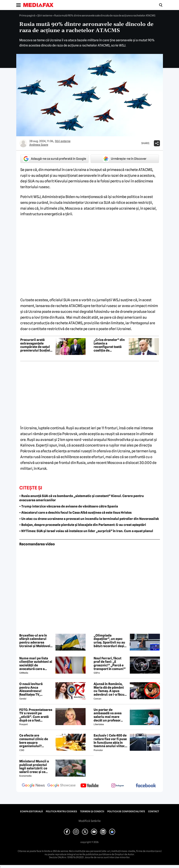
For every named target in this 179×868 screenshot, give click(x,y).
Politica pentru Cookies (61, 811)
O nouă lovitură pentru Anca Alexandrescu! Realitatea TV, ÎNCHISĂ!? (31, 689)
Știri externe (45, 15)
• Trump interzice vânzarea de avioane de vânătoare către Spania (69, 506)
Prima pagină (27, 15)
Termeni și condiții (92, 811)
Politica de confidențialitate (126, 811)
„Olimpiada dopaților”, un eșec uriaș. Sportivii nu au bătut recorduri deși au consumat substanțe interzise (109, 641)
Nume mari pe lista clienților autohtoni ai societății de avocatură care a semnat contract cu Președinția (36, 664)
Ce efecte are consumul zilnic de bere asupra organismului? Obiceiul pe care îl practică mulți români (36, 741)
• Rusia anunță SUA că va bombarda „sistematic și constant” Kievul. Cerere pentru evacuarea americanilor (82, 498)
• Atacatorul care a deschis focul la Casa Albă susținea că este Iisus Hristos (75, 513)
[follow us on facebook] (146, 786)
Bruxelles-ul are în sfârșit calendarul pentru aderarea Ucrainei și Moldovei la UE (35, 641)
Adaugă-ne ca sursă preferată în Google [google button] (54, 159)
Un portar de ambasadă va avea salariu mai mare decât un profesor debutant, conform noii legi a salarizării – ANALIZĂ (110, 715)
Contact (154, 811)
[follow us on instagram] (118, 786)
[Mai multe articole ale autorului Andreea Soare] (23, 143)
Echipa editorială (31, 811)
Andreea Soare (39, 145)
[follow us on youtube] (90, 786)
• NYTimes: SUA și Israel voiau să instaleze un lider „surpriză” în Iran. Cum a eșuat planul (86, 531)
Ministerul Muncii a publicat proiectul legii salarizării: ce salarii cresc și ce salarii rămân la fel (34, 767)
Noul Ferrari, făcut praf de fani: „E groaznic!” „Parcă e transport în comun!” (110, 664)
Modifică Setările (90, 821)
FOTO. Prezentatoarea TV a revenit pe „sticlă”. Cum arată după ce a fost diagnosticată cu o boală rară (36, 715)
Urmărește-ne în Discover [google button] (125, 159)
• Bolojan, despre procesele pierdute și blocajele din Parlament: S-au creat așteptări (83, 525)
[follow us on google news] (33, 786)
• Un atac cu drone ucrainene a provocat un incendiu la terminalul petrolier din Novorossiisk (89, 519)
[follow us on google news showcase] (61, 786)
